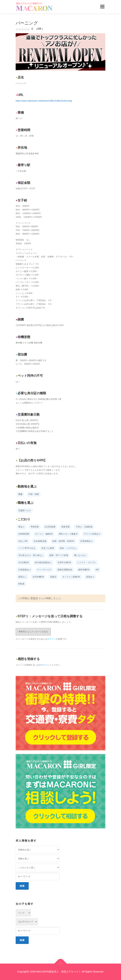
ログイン (52, 639)
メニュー (102, 6)
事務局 (34, 598)
